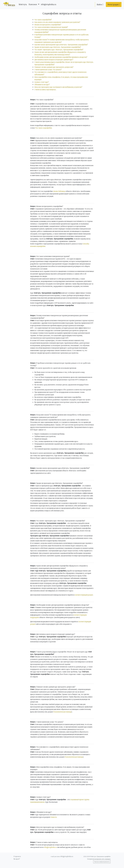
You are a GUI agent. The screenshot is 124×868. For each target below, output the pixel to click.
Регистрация (114, 4)
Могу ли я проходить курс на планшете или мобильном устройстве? (58, 87)
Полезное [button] (33, 4)
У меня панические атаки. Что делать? (48, 69)
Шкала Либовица (59, 191)
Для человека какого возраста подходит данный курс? (54, 59)
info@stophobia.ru (49, 4)
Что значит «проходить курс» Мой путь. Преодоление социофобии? (59, 50)
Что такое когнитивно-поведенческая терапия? (51, 27)
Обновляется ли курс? (42, 84)
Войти (100, 4)
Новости (54, 817)
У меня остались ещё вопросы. (45, 89)
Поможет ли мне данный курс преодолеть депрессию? (54, 67)
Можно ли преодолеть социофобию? (48, 25)
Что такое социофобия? (43, 20)
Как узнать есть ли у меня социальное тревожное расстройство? (57, 22)
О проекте (17, 856)
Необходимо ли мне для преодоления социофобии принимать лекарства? (61, 57)
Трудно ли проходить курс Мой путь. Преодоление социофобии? (58, 47)
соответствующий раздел (84, 595)
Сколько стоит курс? (42, 82)
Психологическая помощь (62, 712)
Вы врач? (17, 859)
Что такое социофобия (43, 128)
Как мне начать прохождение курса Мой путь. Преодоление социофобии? (61, 45)
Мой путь (23, 4)
